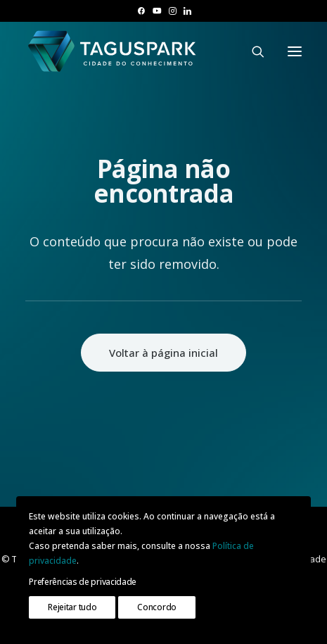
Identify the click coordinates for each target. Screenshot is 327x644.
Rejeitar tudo (72, 607)
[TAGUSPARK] (113, 51)
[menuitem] (141, 11)
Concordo (157, 607)
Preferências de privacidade (83, 582)
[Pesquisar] (252, 51)
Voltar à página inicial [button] (163, 353)
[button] (141, 11)
